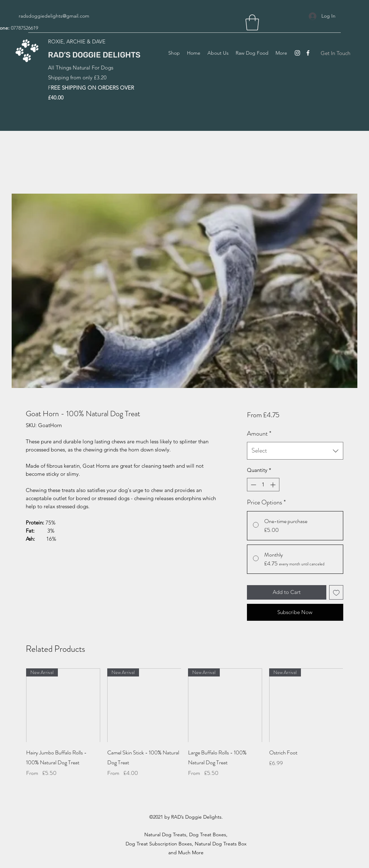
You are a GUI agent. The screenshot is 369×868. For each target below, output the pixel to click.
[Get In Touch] (335, 53)
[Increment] (274, 485)
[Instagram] (297, 53)
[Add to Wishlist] (336, 592)
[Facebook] (308, 53)
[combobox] (295, 451)
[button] (252, 22)
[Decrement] (253, 485)
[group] (184, 728)
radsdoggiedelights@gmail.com (54, 16)
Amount (259, 433)
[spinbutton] (263, 485)
